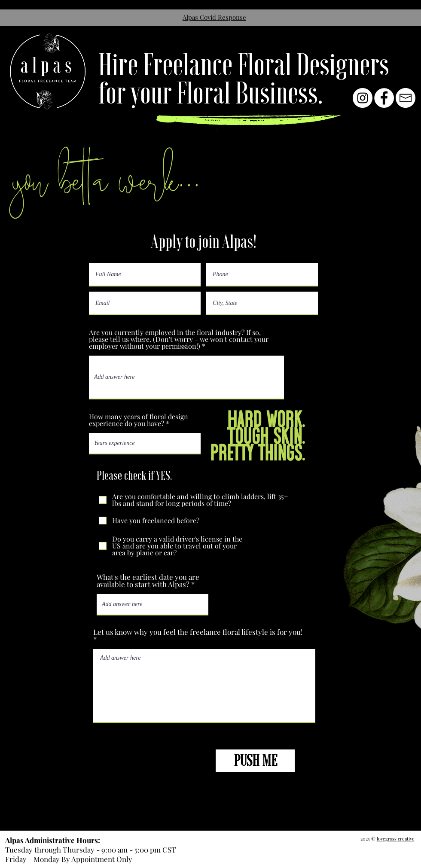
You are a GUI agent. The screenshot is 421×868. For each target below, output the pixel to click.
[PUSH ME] (255, 761)
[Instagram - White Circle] (363, 98)
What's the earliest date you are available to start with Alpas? (148, 581)
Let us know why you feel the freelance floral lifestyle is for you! (198, 632)
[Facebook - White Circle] (384, 98)
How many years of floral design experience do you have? (139, 420)
